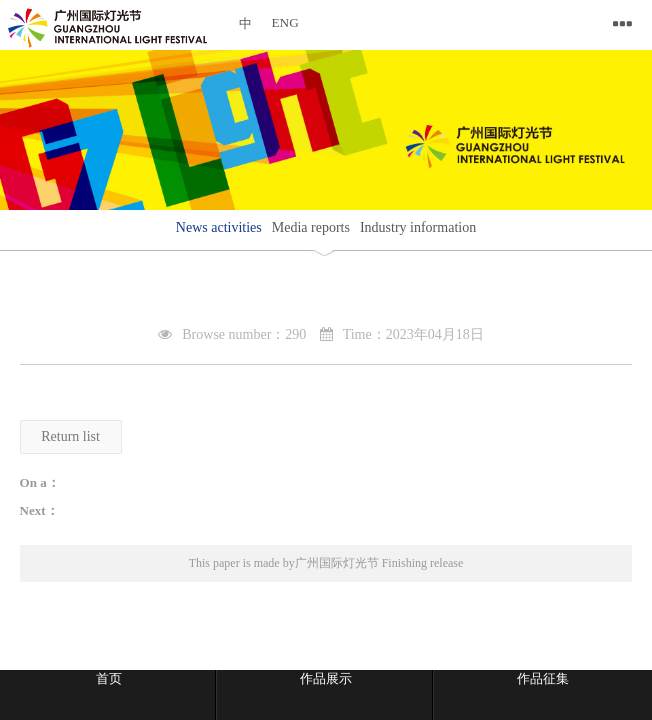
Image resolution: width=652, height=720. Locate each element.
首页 (109, 678)
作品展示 (326, 678)
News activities (219, 227)
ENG (285, 22)
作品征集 (543, 678)
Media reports (311, 227)
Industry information (418, 227)
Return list (70, 436)
